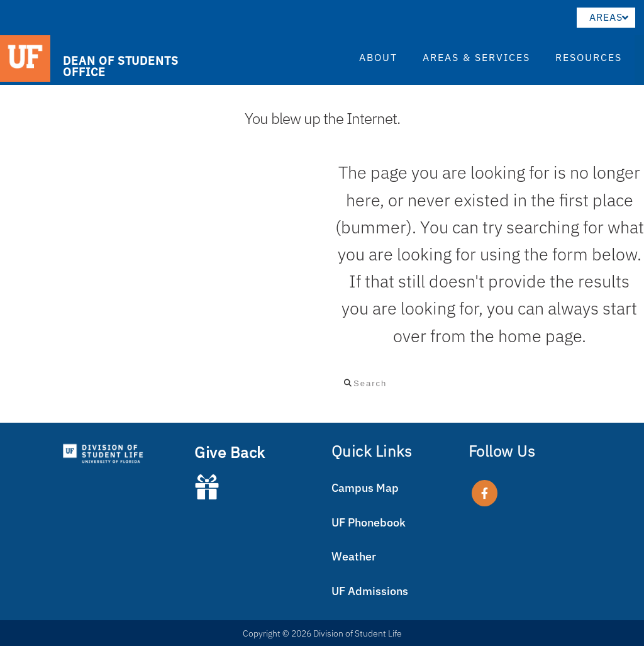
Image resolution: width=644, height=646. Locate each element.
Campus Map (365, 488)
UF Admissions (370, 591)
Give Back (230, 452)
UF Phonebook (369, 522)
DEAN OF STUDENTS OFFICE (120, 66)
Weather (354, 556)
